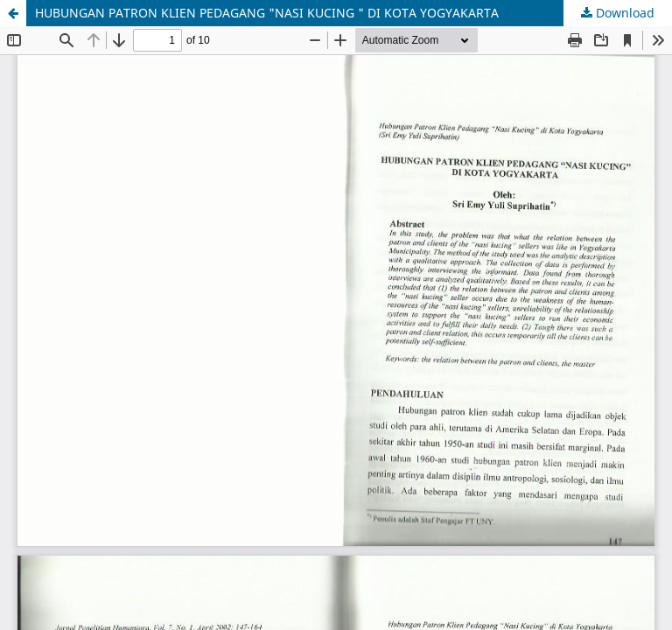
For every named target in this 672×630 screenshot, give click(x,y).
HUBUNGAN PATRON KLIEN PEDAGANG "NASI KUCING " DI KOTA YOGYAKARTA (267, 13)
